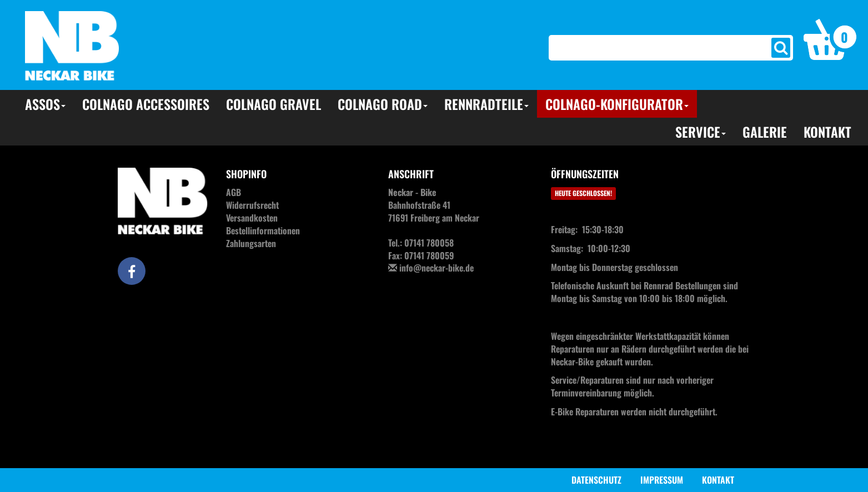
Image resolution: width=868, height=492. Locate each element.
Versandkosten (252, 218)
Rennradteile (486, 104)
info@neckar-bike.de (436, 268)
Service (701, 132)
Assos (45, 104)
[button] (830, 38)
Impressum (662, 480)
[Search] (651, 48)
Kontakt (827, 132)
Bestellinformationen (263, 230)
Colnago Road (383, 104)
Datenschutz (596, 480)
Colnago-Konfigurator (617, 104)
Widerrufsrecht (252, 205)
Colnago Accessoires (146, 104)
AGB (234, 192)
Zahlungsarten (251, 243)
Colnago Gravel (274, 104)
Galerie (765, 132)
